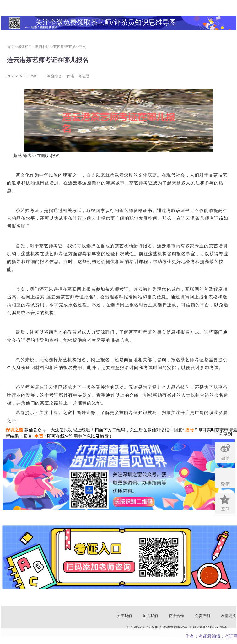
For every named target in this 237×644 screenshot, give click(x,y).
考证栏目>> (27, 47)
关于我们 (124, 616)
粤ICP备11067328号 (210, 628)
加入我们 (150, 616)
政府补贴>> (44, 47)
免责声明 (202, 616)
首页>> (12, 47)
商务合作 (176, 616)
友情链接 (229, 616)
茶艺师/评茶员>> (66, 47)
